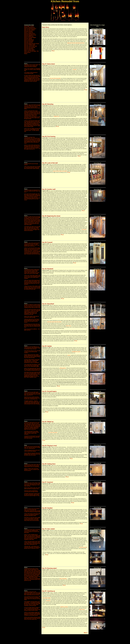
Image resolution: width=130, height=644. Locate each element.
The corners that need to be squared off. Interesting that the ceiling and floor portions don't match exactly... (32, 168)
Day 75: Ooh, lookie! (29, 30)
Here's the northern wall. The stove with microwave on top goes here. (32, 488)
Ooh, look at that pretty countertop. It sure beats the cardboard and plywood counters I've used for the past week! (32, 531)
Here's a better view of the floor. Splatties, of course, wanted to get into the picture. (32, 470)
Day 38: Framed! (28, 42)
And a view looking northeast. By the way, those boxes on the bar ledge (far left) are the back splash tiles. (32, 618)
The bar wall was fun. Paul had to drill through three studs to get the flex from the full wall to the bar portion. (32, 321)
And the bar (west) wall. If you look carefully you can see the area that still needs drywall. (32, 437)
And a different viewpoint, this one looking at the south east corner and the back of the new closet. (32, 454)
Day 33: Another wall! (30, 45)
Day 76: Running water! (30, 29)
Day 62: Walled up (29, 36)
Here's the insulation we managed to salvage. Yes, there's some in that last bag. (32, 70)
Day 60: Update (28, 39)
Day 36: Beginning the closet (32, 44)
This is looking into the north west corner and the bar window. (32, 451)
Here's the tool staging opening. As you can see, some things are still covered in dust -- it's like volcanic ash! (32, 130)
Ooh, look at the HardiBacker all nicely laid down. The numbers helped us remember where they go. (32, 348)
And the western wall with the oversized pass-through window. (31, 491)
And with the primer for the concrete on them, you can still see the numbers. (32, 352)
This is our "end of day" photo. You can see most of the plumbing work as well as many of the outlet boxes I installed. (32, 277)
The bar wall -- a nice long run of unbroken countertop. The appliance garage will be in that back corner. (32, 547)
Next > (86, 633)
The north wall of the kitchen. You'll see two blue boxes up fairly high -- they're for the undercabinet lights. (32, 365)
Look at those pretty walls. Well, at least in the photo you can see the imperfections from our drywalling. (32, 466)
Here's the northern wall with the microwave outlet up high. (32, 317)
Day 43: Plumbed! (29, 41)
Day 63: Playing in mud (30, 35)
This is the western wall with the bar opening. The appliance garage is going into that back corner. (32, 515)
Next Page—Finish (29, 26)
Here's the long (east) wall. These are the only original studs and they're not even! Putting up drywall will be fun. (32, 369)
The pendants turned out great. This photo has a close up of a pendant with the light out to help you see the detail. (32, 598)
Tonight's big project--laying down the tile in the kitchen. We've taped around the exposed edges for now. (32, 495)
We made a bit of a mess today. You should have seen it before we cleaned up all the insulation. (32, 66)
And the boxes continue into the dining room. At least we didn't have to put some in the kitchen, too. (32, 398)
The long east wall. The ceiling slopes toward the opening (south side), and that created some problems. (32, 433)
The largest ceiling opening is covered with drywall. (31, 73)
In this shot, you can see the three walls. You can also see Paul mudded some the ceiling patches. (32, 447)
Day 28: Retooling (29, 49)
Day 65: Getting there (30, 34)
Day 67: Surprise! (29, 32)
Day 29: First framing (30, 47)
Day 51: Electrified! (29, 40)
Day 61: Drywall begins (30, 37)
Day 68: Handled (28, 31)
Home (26, 54)
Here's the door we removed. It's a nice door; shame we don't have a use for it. (32, 191)
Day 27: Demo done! (29, 50)
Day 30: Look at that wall (31, 46)
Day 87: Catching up (29, 27)
